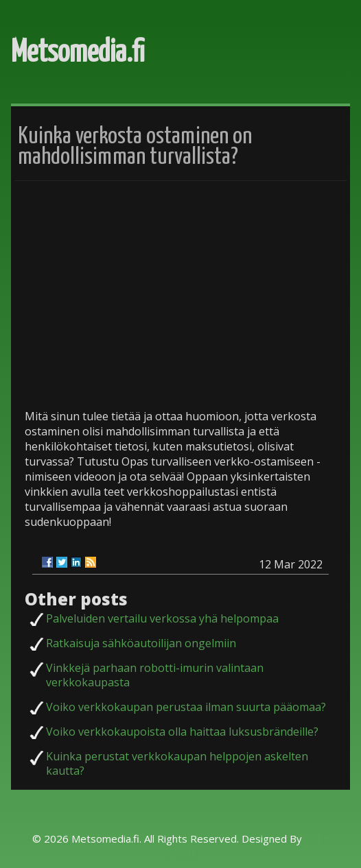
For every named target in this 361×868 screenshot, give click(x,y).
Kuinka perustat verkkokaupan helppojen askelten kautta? (177, 763)
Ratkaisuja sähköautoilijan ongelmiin (141, 643)
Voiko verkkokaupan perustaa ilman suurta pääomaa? (186, 707)
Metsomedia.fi (78, 53)
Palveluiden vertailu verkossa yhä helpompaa (162, 618)
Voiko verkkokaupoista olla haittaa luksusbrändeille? (182, 732)
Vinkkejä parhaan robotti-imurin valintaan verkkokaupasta (155, 675)
